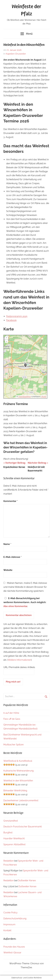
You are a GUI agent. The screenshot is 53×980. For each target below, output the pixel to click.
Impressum (9, 924)
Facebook (11, 320)
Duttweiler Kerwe (27, 880)
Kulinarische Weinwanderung (19, 771)
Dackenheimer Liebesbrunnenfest (21, 800)
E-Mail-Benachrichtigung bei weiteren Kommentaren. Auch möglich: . (25, 602)
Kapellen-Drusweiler (16, 54)
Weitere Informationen (20, 660)
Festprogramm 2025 (17, 316)
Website (8, 570)
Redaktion (9, 861)
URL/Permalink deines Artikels (19, 667)
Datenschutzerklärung (15, 919)
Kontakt (7, 930)
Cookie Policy (10, 913)
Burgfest (8, 833)
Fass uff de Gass (12, 719)
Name (7, 544)
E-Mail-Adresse (13, 557)
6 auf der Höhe (11, 713)
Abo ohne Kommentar (15, 606)
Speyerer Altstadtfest (14, 844)
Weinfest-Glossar (12, 953)
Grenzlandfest (11, 821)
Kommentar (11, 501)
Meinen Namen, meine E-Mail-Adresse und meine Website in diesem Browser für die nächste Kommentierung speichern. (25, 587)
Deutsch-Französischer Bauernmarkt (23, 827)
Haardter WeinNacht (14, 838)
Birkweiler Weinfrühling (15, 791)
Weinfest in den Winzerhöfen (18, 781)
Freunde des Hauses (14, 947)
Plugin (44, 397)
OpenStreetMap (25, 397)
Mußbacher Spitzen (13, 745)
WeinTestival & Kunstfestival (18, 761)
